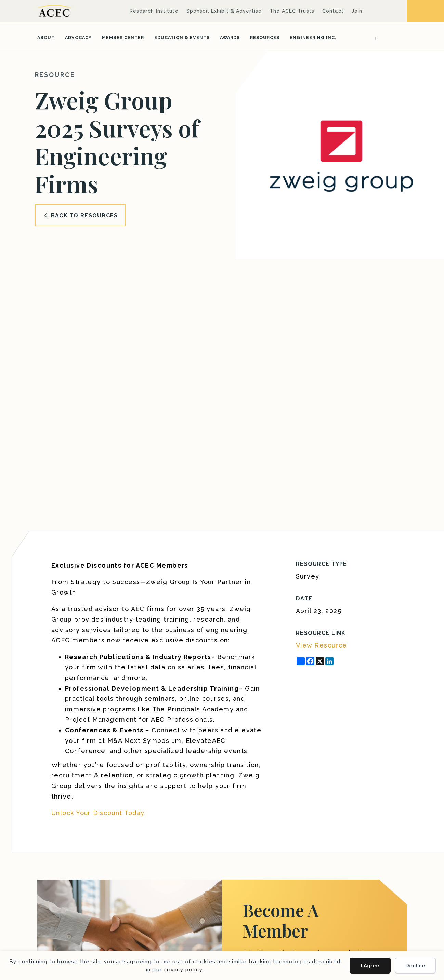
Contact (333, 11)
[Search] (374, 38)
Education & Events (182, 37)
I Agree (370, 966)
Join (357, 11)
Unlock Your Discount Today (98, 813)
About (46, 37)
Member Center (123, 37)
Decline (415, 966)
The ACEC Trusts (292, 11)
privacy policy (183, 970)
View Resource (322, 645)
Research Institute (154, 11)
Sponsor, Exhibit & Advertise (224, 11)
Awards (230, 37)
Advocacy (78, 37)
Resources (265, 37)
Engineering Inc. (313, 37)
